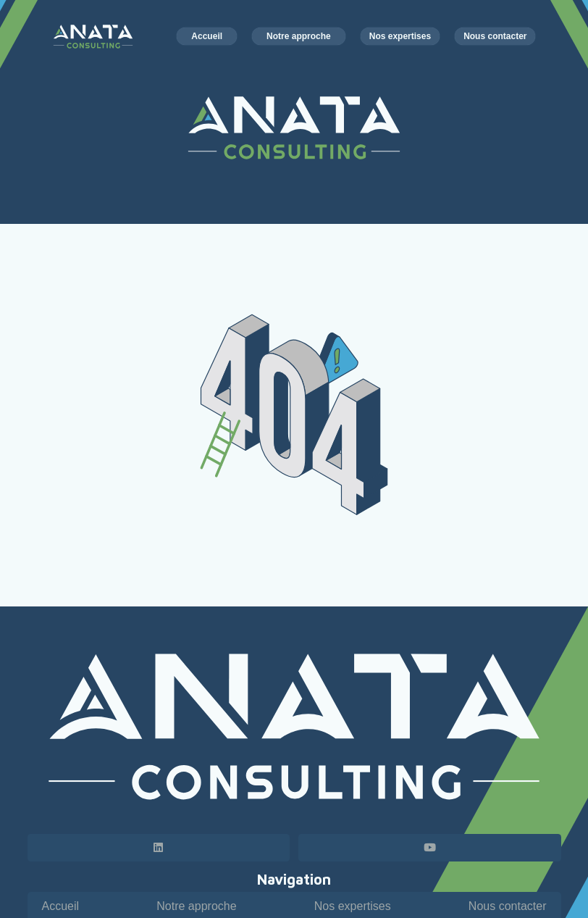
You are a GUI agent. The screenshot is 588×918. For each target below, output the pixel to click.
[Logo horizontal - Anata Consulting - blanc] (294, 727)
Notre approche (196, 906)
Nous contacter (508, 906)
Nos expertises (353, 906)
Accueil (61, 906)
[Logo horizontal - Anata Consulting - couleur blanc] (93, 37)
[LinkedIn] (159, 848)
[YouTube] (430, 848)
